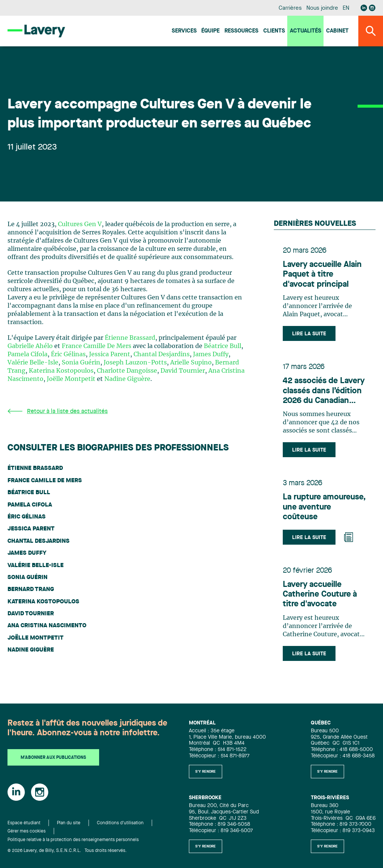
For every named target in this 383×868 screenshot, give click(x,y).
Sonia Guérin (81, 363)
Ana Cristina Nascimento (47, 626)
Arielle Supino (191, 363)
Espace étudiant (24, 823)
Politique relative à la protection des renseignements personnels (73, 840)
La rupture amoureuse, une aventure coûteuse (324, 507)
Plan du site (69, 823)
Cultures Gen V (80, 224)
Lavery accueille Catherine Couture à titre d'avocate (320, 595)
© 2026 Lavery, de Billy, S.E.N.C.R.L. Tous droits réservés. (67, 851)
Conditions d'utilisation (120, 823)
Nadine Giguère (127, 379)
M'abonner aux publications (53, 758)
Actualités (306, 31)
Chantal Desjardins (162, 354)
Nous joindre (322, 8)
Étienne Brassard (130, 338)
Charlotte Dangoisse (127, 371)
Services (184, 31)
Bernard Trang (31, 590)
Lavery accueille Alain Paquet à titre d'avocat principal (322, 275)
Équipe (210, 31)
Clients (274, 31)
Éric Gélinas (68, 354)
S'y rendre (206, 772)
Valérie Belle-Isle (33, 363)
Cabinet (337, 31)
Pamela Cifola (27, 354)
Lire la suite (309, 334)
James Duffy (211, 354)
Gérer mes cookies (27, 831)
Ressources (241, 31)
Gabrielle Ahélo (30, 346)
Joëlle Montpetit (71, 379)
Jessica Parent (110, 354)
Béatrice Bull (223, 346)
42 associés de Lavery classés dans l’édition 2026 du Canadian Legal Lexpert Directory (324, 391)
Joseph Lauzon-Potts (135, 363)
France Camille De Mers (96, 346)
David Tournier (183, 371)
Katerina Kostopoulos (61, 371)
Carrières (290, 8)
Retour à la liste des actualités (58, 411)
